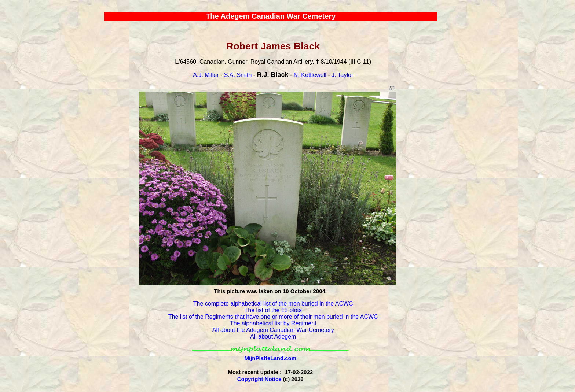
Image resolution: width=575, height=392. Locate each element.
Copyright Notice (259, 379)
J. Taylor (342, 75)
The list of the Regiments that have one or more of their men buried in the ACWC (273, 317)
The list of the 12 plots (273, 310)
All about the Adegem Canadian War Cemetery (273, 330)
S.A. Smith (238, 75)
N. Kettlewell (310, 75)
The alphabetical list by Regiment (273, 323)
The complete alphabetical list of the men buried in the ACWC (273, 304)
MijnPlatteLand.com (270, 358)
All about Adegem (273, 336)
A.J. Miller (206, 75)
